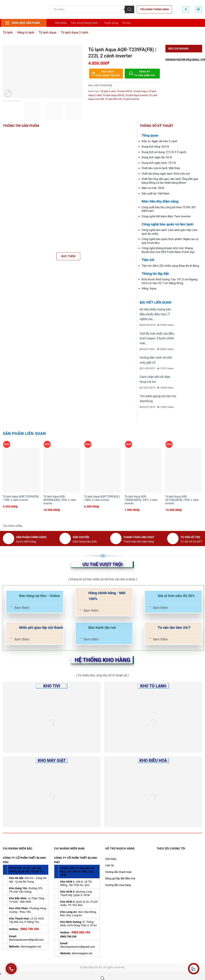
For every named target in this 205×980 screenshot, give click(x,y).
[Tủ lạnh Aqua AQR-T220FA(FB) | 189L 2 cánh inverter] (21, 470)
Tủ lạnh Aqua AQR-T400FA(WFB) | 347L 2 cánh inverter (141, 500)
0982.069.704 (81, 932)
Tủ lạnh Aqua (47, 32)
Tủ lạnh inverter (131, 99)
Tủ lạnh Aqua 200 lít (113, 95)
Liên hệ (110, 865)
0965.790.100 (30, 929)
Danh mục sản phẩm (22, 23)
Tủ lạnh (8, 32)
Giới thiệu (61, 23)
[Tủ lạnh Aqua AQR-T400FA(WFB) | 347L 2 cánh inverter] (143, 470)
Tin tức (126, 23)
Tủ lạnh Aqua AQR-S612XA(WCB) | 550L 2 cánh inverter (182, 500)
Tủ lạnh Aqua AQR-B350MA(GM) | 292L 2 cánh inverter (60, 500)
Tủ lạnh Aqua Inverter (136, 95)
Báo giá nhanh (178, 49)
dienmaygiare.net (31, 947)
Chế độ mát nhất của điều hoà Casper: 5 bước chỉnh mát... (157, 338)
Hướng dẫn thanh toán (119, 872)
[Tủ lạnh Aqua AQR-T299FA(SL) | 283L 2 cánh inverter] (102, 470)
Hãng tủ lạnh (26, 32)
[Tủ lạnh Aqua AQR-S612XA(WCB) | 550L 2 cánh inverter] (184, 470)
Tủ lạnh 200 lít (125, 91)
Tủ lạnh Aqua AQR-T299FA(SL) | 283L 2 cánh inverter (102, 498)
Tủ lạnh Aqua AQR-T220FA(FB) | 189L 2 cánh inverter (21, 498)
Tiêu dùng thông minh (154, 9)
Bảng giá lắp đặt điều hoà (120, 878)
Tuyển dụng (111, 23)
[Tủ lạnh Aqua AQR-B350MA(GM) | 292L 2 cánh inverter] (62, 470)
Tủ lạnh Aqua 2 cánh (74, 32)
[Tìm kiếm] (129, 9)
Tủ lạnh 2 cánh (108, 91)
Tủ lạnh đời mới (113, 99)
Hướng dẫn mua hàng (118, 885)
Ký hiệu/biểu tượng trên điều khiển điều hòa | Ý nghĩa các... (155, 314)
